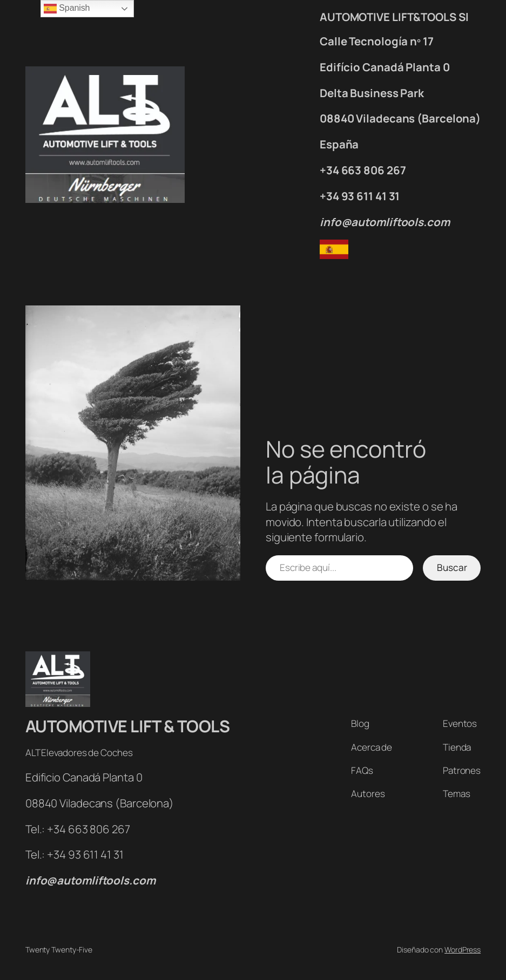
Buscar (452, 567)
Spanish (67, 9)
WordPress (463, 950)
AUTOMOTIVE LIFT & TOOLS (128, 726)
